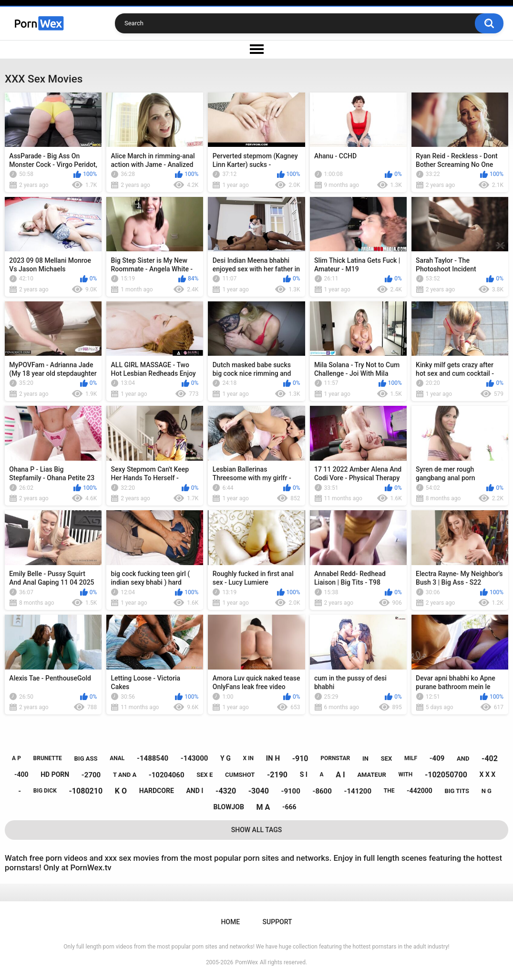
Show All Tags (257, 830)
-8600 (322, 791)
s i (304, 774)
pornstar (335, 758)
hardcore (157, 791)
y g (226, 758)
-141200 (358, 791)
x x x (488, 774)
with (406, 774)
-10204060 (167, 775)
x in (248, 758)
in (365, 758)
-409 (437, 758)
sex (387, 758)
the (389, 791)
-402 (490, 758)
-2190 (277, 775)
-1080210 (86, 791)
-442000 (420, 791)
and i (195, 791)
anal (117, 758)
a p (16, 758)
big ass (86, 758)
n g (487, 791)
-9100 (290, 791)
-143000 (195, 758)
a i (340, 775)
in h (273, 758)
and (463, 758)
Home (230, 922)
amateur (371, 775)
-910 (300, 758)
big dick (45, 791)
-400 (21, 774)
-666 (289, 807)
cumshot (240, 775)
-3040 (259, 791)
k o (121, 791)
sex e (205, 775)
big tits (457, 791)
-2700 (91, 775)
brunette (48, 758)
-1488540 (153, 758)
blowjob (228, 807)
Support (277, 922)
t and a (125, 775)
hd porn (55, 774)
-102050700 (446, 775)
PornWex (246, 962)
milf (411, 758)
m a (263, 807)
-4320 (226, 791)
